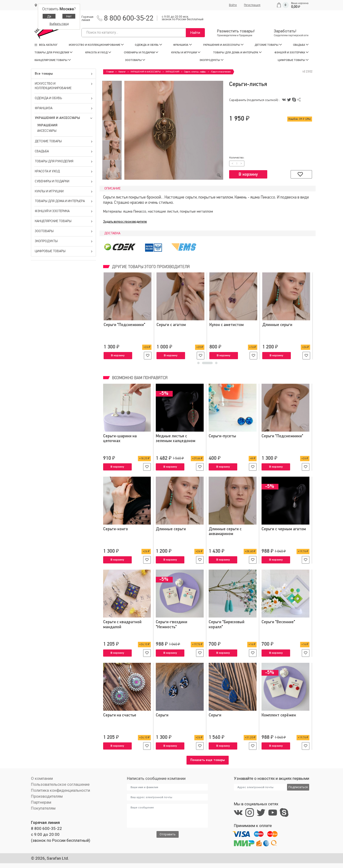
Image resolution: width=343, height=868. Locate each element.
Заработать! (291, 33)
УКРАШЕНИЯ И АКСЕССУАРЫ (223, 45)
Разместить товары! (236, 33)
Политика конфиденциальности (60, 790)
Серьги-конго (116, 529)
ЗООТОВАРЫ (135, 60)
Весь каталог (46, 45)
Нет (69, 16)
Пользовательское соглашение (60, 784)
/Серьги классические (221, 72)
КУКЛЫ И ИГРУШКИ (186, 53)
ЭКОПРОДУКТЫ (212, 60)
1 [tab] (203, 364)
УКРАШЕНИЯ (47, 125)
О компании (42, 778)
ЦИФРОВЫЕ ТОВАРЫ (293, 60)
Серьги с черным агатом (284, 529)
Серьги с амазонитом (175, 325)
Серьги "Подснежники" (283, 325)
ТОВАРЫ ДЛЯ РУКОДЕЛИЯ (53, 53)
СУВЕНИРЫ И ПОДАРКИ (141, 53)
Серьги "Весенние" (278, 622)
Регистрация (252, 5)
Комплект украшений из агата (125, 327)
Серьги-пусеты (222, 436)
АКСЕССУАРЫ (47, 131)
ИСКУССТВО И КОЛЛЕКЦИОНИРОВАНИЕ (96, 45)
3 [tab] (216, 364)
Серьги (162, 715)
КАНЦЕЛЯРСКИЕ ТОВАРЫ (53, 60)
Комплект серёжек (279, 715)
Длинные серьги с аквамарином (225, 532)
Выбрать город (59, 24)
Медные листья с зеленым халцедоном (176, 439)
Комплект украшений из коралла (231, 327)
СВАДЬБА (301, 45)
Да (49, 16)
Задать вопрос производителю (125, 222)
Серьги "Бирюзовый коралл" (227, 625)
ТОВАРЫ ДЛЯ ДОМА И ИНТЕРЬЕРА (237, 53)
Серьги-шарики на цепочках (120, 439)
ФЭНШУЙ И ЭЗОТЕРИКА (291, 53)
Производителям (47, 796)
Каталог (122, 72)
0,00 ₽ (296, 7)
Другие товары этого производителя (150, 267)
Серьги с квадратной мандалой (122, 625)
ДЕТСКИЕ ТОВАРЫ (268, 45)
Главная (110, 72)
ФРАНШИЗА (182, 45)
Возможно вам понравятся (139, 378)
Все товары (64, 74)
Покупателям (43, 808)
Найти (195, 33)
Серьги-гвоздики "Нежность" (172, 625)
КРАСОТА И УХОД (98, 53)
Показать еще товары (208, 760)
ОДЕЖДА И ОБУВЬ (148, 45)
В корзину (248, 174)
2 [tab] (212, 364)
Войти (233, 5)
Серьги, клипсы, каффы (195, 72)
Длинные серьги (171, 529)
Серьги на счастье (120, 715)
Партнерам (41, 802)
